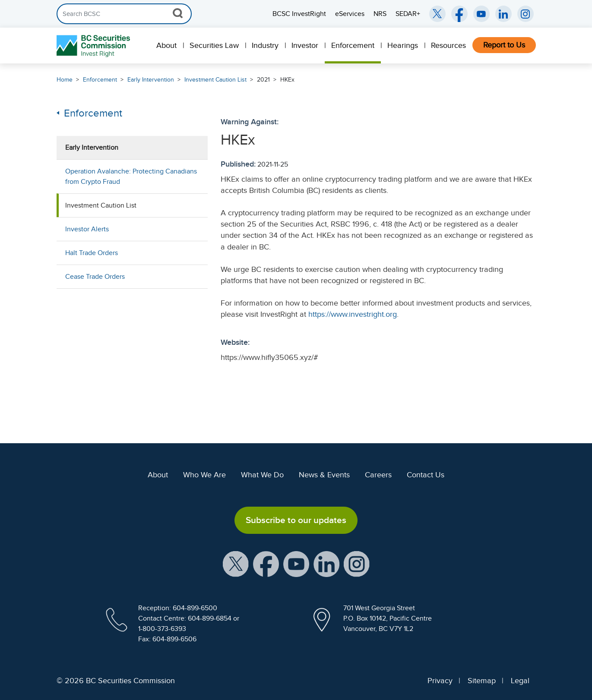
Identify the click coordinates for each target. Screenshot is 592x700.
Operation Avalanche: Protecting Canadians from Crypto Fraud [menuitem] (131, 177)
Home (65, 80)
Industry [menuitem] (265, 45)
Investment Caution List (215, 80)
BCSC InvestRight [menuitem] (299, 14)
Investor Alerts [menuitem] (87, 229)
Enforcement (100, 80)
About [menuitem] (166, 45)
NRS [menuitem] (380, 14)
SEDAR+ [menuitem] (408, 14)
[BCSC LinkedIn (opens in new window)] (503, 14)
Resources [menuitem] (448, 45)
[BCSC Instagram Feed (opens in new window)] (526, 14)
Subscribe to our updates (296, 520)
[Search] (124, 14)
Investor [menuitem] (305, 45)
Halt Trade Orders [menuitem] (92, 253)
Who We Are (204, 475)
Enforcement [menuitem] (353, 45)
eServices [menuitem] (350, 14)
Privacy (440, 681)
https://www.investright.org (353, 314)
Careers (378, 475)
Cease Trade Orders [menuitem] (95, 277)
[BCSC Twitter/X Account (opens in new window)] (437, 14)
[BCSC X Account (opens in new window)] (236, 564)
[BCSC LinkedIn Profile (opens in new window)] (326, 564)
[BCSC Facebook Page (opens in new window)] (459, 14)
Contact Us (426, 475)
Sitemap (482, 681)
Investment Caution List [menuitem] (101, 205)
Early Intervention (151, 80)
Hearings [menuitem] (403, 45)
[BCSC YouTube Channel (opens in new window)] (481, 14)
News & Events (324, 475)
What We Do (262, 475)
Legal (520, 681)
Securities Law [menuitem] (214, 45)
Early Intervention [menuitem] (92, 148)
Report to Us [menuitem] (504, 45)
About (158, 475)
